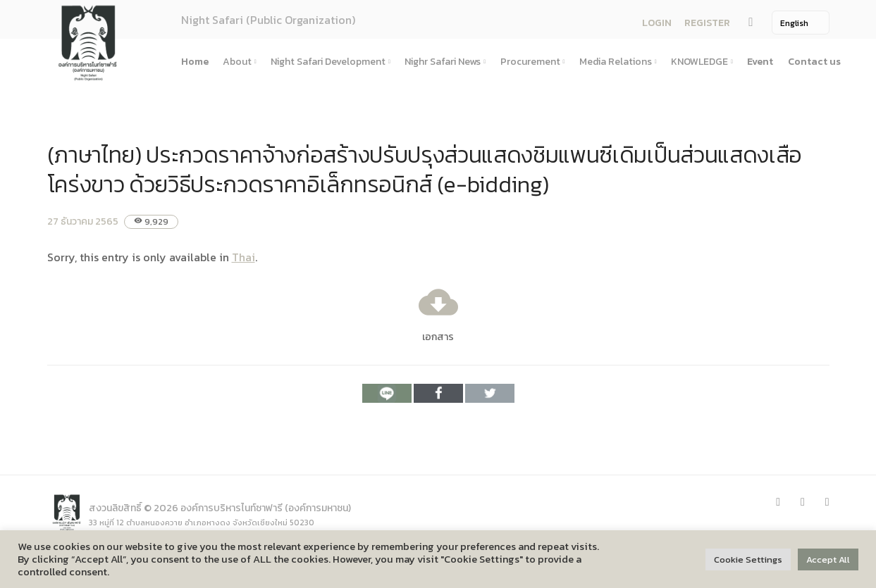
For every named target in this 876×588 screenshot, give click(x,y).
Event (760, 62)
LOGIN (657, 23)
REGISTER (707, 23)
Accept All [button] (828, 559)
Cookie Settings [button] (748, 559)
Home (195, 62)
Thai (243, 257)
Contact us (814, 62)
